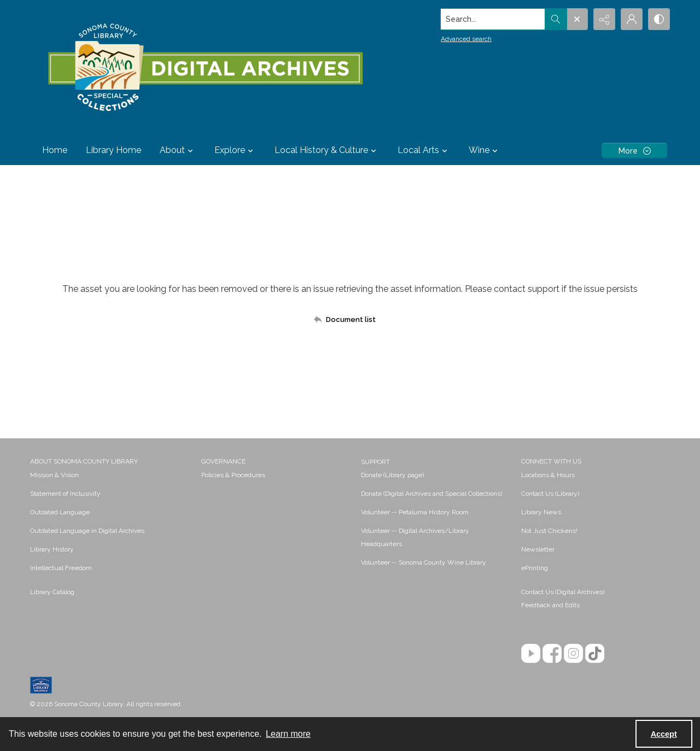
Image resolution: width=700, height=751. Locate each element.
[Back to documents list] (350, 319)
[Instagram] (573, 653)
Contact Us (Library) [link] (550, 494)
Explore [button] (235, 150)
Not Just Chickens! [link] (549, 531)
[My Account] (632, 19)
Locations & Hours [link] (548, 475)
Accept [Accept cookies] (664, 734)
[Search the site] (493, 19)
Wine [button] (485, 150)
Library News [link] (541, 512)
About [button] (178, 150)
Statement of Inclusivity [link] (65, 494)
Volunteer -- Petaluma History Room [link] (415, 512)
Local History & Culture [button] (327, 150)
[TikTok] (595, 653)
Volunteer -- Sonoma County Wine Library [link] (424, 562)
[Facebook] (552, 653)
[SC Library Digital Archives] (205, 68)
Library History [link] (52, 549)
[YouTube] (531, 653)
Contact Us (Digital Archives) (563, 592)
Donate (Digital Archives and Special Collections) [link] (431, 494)
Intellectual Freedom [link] (61, 568)
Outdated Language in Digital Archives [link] (87, 531)
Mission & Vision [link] (54, 475)
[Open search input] (577, 19)
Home (55, 150)
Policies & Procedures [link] (233, 475)
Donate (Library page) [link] (392, 475)
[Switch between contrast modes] (659, 19)
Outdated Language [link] (60, 512)
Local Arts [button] (424, 150)
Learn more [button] (288, 734)
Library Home (113, 150)
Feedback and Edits (550, 605)
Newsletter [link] (538, 549)
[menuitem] (110, 474)
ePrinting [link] (535, 568)
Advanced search (466, 39)
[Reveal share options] (604, 19)
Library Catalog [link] (52, 592)
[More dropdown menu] (634, 151)
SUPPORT (375, 462)
